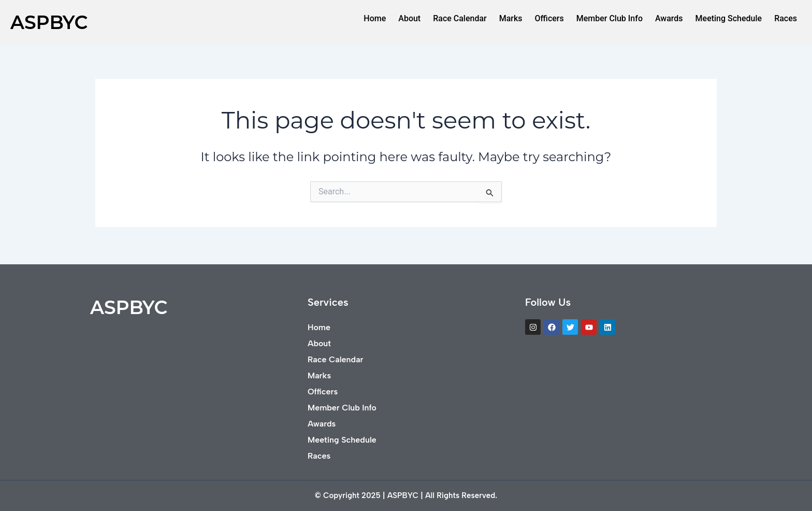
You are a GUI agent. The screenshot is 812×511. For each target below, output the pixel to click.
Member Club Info (610, 18)
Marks (511, 18)
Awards (669, 18)
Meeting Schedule (729, 18)
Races (786, 18)
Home (375, 18)
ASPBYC (49, 22)
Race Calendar (460, 18)
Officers (549, 18)
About (409, 18)
